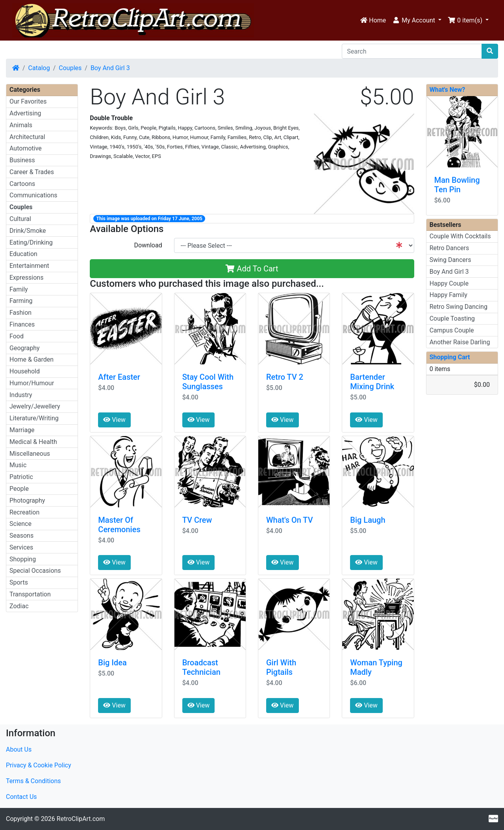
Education (23, 254)
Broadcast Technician (201, 667)
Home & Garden (31, 359)
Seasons (21, 536)
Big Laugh (368, 520)
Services (21, 547)
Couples (70, 68)
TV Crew (197, 520)
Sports (19, 582)
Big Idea (112, 663)
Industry (21, 395)
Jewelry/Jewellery (35, 406)
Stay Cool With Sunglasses (208, 382)
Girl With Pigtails (281, 667)
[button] (417, 20)
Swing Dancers (450, 260)
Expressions (26, 278)
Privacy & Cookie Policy (39, 765)
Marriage (22, 430)
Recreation (24, 512)
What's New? (447, 90)
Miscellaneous (30, 454)
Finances (22, 324)
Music (18, 465)
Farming (21, 301)
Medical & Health (33, 442)
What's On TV (290, 520)
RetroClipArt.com (81, 819)
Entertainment (29, 266)
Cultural (20, 219)
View (114, 420)
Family (19, 289)
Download (148, 245)
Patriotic (21, 477)
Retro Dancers (449, 248)
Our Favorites (28, 101)
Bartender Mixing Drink (372, 382)
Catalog (39, 68)
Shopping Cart (450, 357)
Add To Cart (252, 269)
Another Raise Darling (460, 342)
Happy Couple (449, 283)
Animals (21, 125)
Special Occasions (35, 571)
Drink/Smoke (28, 231)
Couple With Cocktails (460, 236)
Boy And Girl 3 (110, 68)
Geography (25, 348)
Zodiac (19, 606)
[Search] (412, 51)
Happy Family (448, 295)
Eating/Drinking (31, 242)
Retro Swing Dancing (459, 307)
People (19, 489)
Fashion (20, 313)
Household (25, 371)
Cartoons (22, 184)
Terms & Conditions (33, 781)
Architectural (27, 137)
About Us (19, 749)
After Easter (119, 377)
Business (22, 160)
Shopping (23, 559)
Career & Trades (32, 172)
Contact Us (21, 797)
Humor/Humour (32, 383)
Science (20, 524)
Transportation (30, 594)
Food (17, 336)
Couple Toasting (452, 318)
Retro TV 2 (285, 377)
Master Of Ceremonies (119, 525)
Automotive (26, 148)
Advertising (25, 113)
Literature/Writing (34, 418)
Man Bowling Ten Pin (457, 185)
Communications (33, 195)
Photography (27, 500)
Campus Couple (452, 330)
